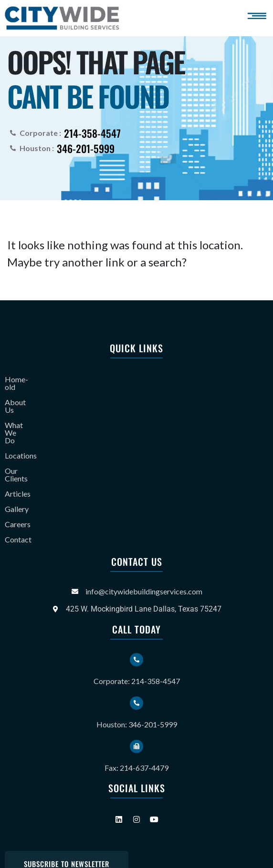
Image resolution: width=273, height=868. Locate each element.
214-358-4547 (92, 133)
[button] (258, 16)
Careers (18, 486)
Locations (21, 425)
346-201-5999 (86, 148)
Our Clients (23, 440)
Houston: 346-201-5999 (137, 686)
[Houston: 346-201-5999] (136, 665)
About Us (21, 394)
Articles (18, 455)
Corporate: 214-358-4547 (137, 643)
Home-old (22, 379)
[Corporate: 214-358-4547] (136, 622)
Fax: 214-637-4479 (136, 730)
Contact (18, 501)
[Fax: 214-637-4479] (136, 708)
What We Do (26, 410)
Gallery (17, 471)
